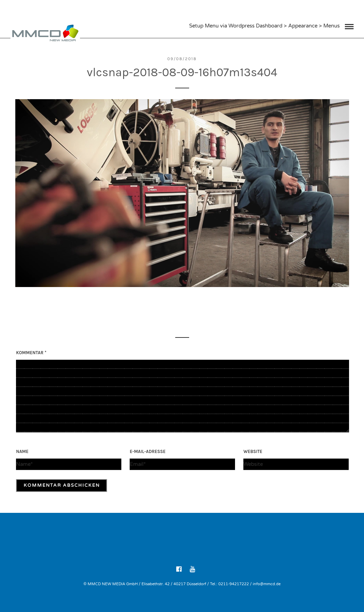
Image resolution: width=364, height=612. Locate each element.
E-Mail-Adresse (148, 451)
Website (253, 451)
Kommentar (31, 353)
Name (22, 451)
